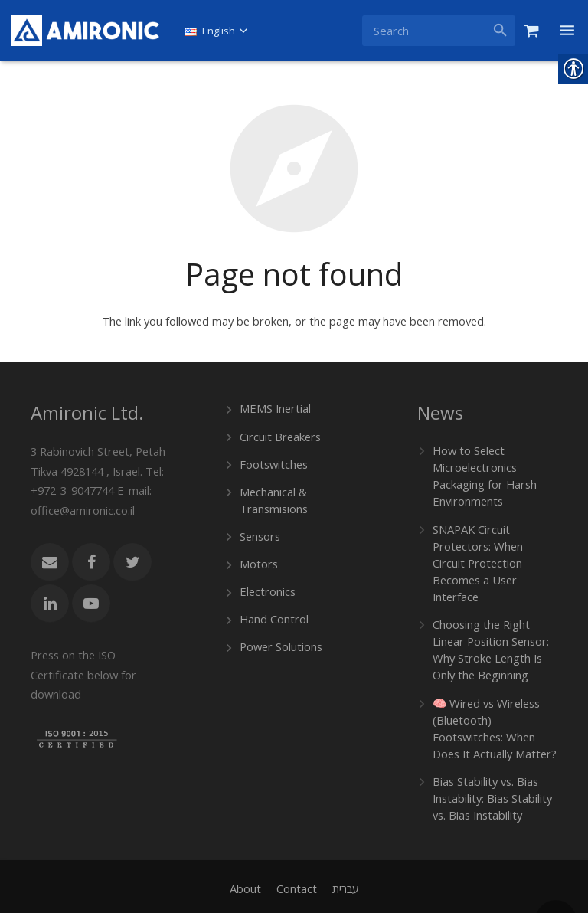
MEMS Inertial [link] (274, 407)
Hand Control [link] (273, 611)
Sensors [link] (260, 530)
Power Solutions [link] (280, 638)
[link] (85, 31)
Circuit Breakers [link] (279, 434)
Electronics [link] (266, 584)
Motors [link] (258, 557)
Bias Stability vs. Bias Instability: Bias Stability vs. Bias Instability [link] (490, 766)
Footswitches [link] (273, 461)
